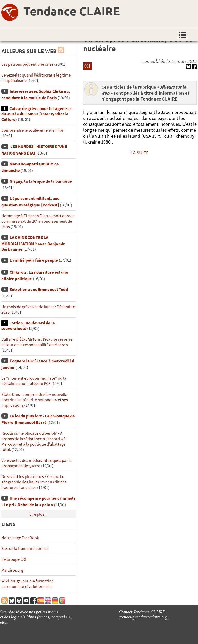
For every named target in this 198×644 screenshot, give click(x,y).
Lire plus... (38, 514)
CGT (87, 66)
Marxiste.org (12, 570)
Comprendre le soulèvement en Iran (33, 130)
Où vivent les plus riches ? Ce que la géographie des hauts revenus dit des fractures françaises (34, 482)
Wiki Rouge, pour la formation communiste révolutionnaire (27, 584)
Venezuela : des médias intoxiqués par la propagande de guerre (36, 463)
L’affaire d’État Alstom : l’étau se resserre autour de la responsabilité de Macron (37, 342)
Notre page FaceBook (20, 538)
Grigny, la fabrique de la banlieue (41, 181)
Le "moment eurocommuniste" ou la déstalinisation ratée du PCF (34, 381)
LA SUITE (140, 153)
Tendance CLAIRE (72, 11)
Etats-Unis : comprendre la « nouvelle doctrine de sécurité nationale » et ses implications (35, 400)
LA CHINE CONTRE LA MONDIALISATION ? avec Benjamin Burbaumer (33, 243)
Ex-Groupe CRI (14, 559)
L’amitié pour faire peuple (34, 260)
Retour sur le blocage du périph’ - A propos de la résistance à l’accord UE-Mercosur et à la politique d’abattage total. (34, 441)
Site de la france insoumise (25, 549)
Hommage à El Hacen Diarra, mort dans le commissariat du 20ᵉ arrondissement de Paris (38, 221)
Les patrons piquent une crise (27, 64)
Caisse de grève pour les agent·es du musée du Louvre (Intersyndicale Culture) (36, 114)
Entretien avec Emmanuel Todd (39, 290)
